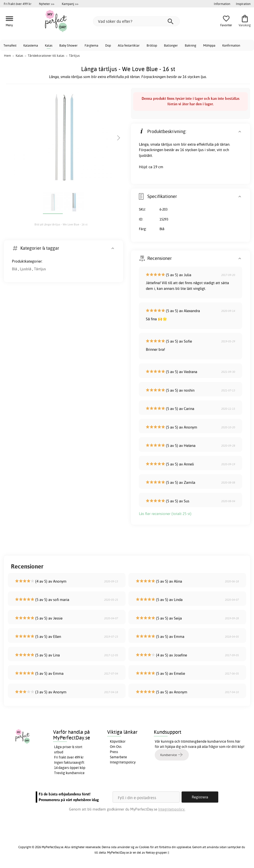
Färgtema (91, 45)
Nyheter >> (47, 4)
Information (222, 4)
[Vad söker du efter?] (136, 21)
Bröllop (152, 45)
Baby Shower (68, 45)
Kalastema (31, 45)
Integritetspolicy (123, 762)
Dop (108, 45)
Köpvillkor (118, 741)
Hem (7, 55)
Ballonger (171, 45)
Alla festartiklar (129, 45)
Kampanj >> (70, 4)
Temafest (10, 45)
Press (114, 752)
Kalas (49, 45)
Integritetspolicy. (172, 809)
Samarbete (118, 757)
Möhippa (209, 45)
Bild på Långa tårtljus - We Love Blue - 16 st (61, 224)
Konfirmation (231, 45)
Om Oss (116, 747)
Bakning (190, 45)
